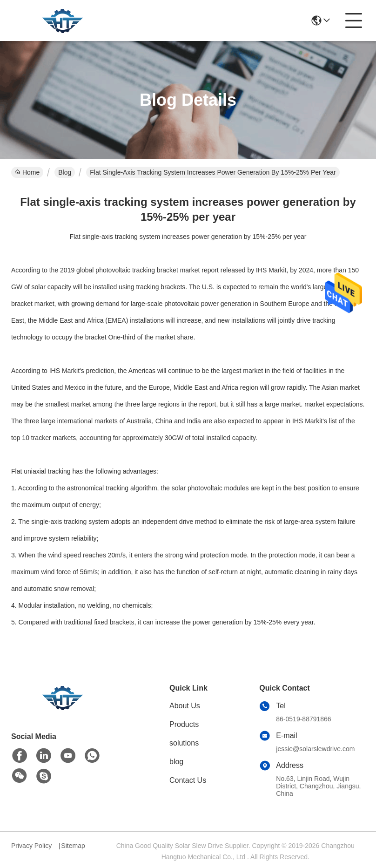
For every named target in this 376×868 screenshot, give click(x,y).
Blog (65, 172)
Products (184, 724)
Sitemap (73, 846)
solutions (184, 743)
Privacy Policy (31, 846)
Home (27, 172)
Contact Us (188, 780)
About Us (185, 706)
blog (176, 762)
